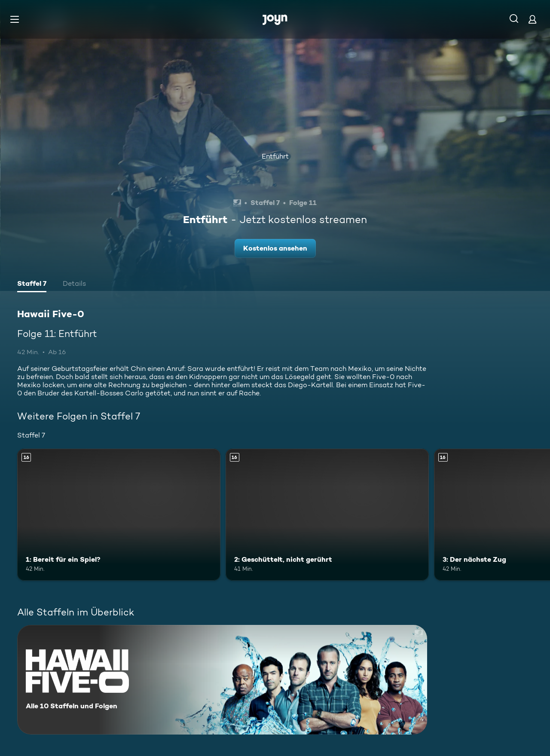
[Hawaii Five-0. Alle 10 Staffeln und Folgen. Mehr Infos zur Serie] (222, 680)
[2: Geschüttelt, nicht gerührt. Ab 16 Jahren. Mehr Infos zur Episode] (327, 515)
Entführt (275, 156)
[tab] (32, 285)
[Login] (532, 19)
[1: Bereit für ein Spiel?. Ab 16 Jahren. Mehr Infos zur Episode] (119, 515)
